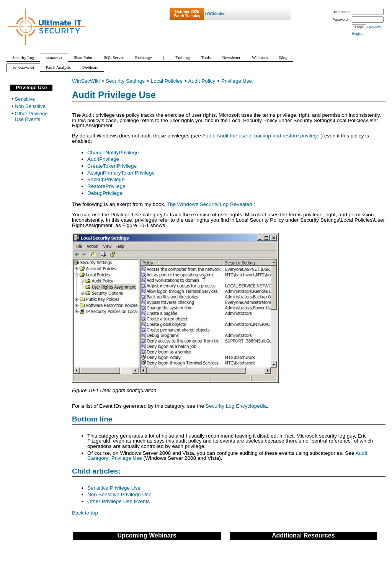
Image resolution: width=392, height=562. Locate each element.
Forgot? (375, 27)
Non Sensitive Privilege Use (119, 494)
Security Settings (125, 81)
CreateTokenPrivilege (112, 166)
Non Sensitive (30, 106)
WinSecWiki (86, 81)
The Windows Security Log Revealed (210, 204)
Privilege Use (237, 81)
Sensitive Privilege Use (114, 488)
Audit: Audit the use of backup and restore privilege (262, 136)
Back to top (85, 513)
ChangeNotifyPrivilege (113, 153)
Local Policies (167, 81)
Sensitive (25, 99)
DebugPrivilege (105, 193)
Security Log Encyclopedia (236, 406)
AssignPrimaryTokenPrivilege (121, 173)
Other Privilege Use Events (118, 501)
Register (358, 34)
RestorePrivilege (106, 186)
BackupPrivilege (106, 179)
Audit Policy (202, 81)
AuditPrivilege (103, 159)
